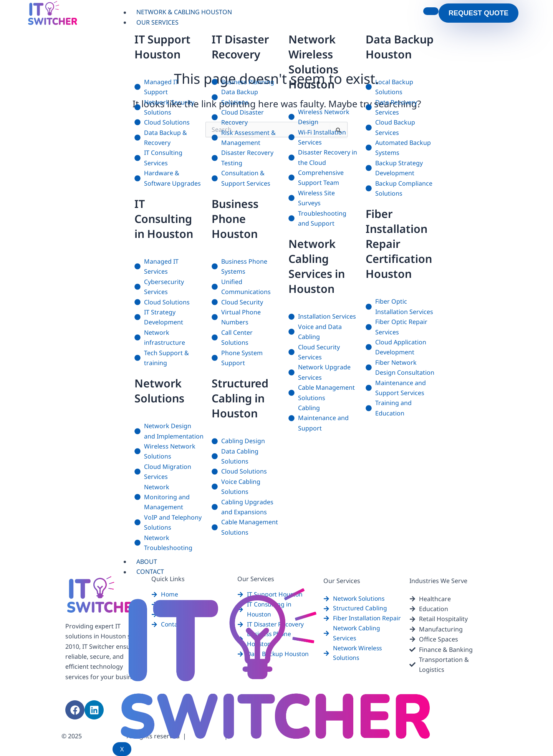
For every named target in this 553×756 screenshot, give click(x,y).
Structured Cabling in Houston (242, 398)
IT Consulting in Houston (166, 218)
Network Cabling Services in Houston (318, 266)
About (147, 562)
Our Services (158, 22)
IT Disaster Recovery (242, 47)
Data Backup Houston (390, 54)
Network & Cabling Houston (185, 12)
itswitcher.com (104, 736)
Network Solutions (161, 390)
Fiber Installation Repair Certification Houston (400, 258)
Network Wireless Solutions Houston (315, 61)
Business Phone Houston (236, 218)
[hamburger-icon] (431, 11)
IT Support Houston (164, 47)
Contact (151, 572)
